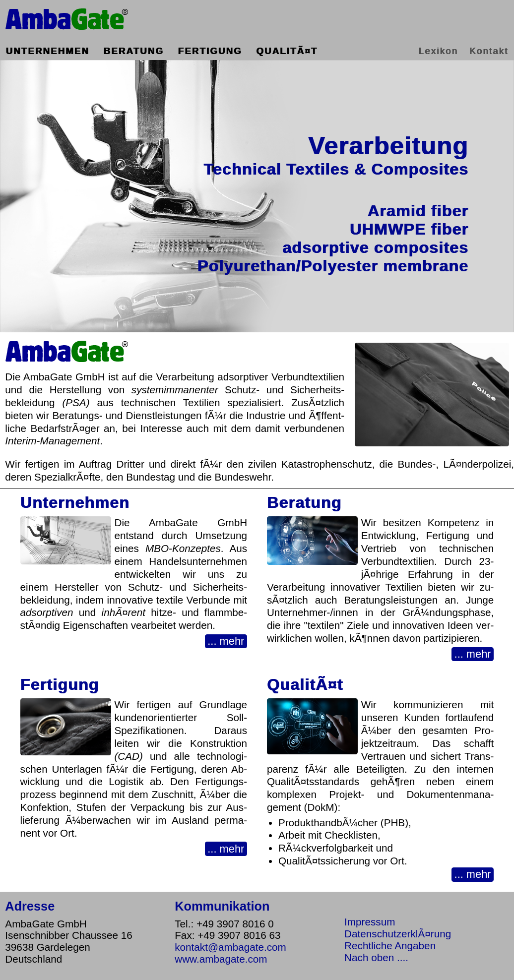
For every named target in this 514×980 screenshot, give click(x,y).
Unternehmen (48, 51)
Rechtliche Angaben (390, 946)
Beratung (134, 51)
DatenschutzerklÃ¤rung (398, 934)
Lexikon (439, 51)
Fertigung (210, 51)
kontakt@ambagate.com (230, 947)
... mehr (226, 641)
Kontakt (489, 51)
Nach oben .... (376, 957)
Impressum (370, 922)
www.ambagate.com (221, 959)
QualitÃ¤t (287, 51)
